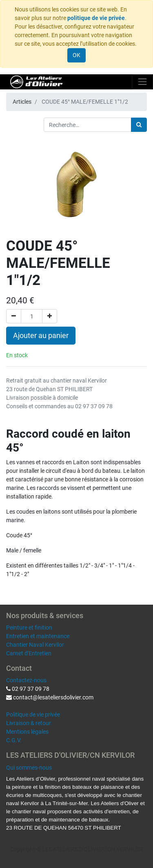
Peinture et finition (29, 628)
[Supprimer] (14, 316)
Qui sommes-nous (29, 768)
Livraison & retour (29, 723)
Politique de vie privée (33, 714)
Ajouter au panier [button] (41, 336)
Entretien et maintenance (38, 636)
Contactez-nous (26, 680)
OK (76, 55)
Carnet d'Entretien (29, 653)
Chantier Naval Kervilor (35, 645)
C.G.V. (14, 740)
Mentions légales (27, 732)
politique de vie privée (96, 18)
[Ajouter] (50, 316)
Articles (22, 102)
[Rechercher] (139, 125)
